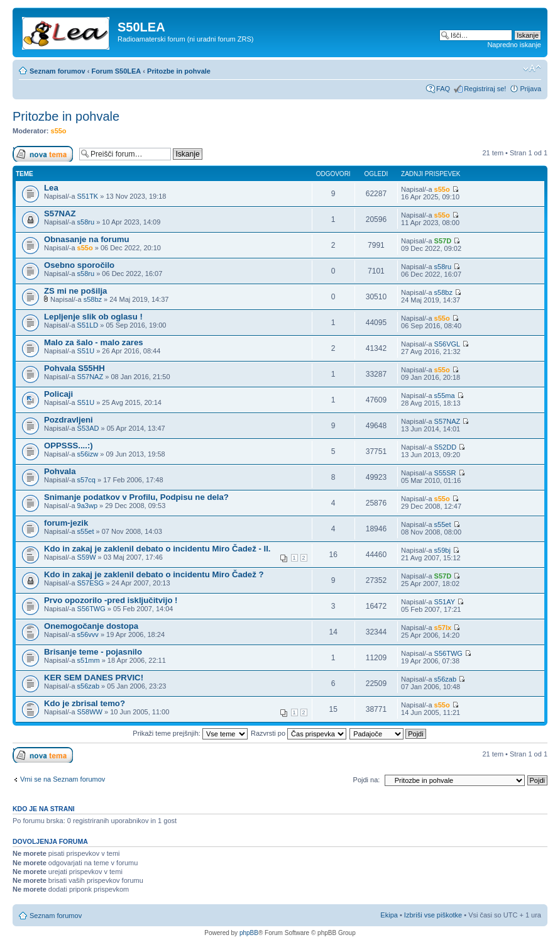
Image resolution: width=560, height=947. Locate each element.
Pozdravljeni (69, 420)
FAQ (443, 89)
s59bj (442, 550)
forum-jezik (66, 523)
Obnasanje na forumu (87, 239)
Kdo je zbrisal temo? (85, 703)
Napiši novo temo (43, 154)
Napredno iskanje (514, 45)
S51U (86, 351)
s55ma (445, 396)
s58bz (93, 299)
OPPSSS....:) (69, 446)
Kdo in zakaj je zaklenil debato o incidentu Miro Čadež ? (154, 574)
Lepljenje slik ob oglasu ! (93, 317)
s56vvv (88, 634)
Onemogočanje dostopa (91, 626)
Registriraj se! (485, 89)
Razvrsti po (299, 733)
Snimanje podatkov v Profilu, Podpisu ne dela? (136, 497)
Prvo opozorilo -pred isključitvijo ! (111, 600)
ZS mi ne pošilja (75, 291)
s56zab (88, 686)
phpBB (249, 933)
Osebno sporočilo (79, 265)
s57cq (86, 480)
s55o (59, 131)
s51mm (89, 660)
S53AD (88, 428)
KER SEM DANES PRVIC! (94, 678)
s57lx (443, 628)
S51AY (445, 602)
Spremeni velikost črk (532, 69)
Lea (51, 188)
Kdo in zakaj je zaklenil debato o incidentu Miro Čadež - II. (157, 549)
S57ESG (91, 583)
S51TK (88, 196)
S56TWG (91, 609)
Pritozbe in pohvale (179, 71)
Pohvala (60, 471)
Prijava (530, 89)
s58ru (86, 222)
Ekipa (389, 915)
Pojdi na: (367, 780)
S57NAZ (60, 213)
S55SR (445, 473)
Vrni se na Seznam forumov (63, 779)
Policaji (58, 394)
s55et (86, 531)
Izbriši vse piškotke (434, 915)
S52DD (445, 447)
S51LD (88, 325)
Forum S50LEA (116, 71)
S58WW (90, 712)
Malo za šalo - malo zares (94, 342)
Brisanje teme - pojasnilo (93, 652)
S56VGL (447, 344)
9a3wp (87, 506)
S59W (87, 557)
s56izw (88, 454)
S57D (443, 241)
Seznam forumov (58, 71)
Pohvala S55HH (74, 368)
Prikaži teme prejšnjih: (190, 733)
